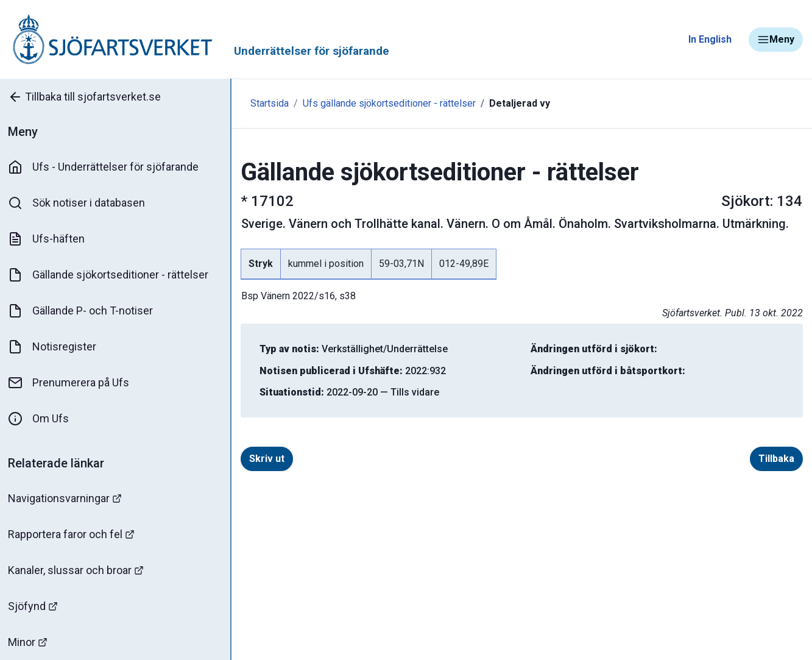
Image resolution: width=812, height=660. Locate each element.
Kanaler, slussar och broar (78, 570)
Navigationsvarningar (67, 498)
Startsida (267, 103)
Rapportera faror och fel (73, 534)
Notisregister (54, 347)
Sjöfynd (35, 606)
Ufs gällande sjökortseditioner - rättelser (386, 103)
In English (710, 39)
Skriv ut (264, 459)
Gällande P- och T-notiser (82, 311)
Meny (776, 40)
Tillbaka (776, 459)
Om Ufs (40, 419)
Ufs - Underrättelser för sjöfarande (105, 167)
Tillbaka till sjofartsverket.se (86, 97)
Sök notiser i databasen (78, 203)
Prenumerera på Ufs (70, 383)
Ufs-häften (48, 239)
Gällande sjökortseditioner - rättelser (110, 275)
